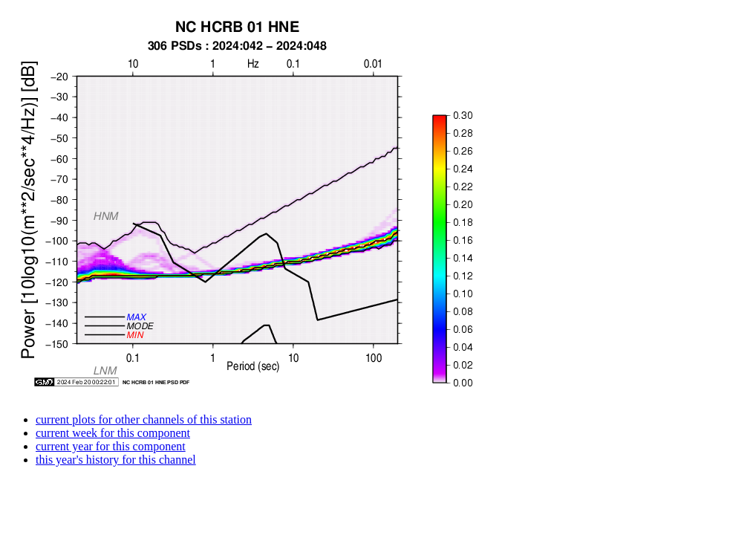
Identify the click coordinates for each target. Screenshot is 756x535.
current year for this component (111, 446)
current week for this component (113, 433)
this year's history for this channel (116, 460)
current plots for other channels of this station (144, 419)
